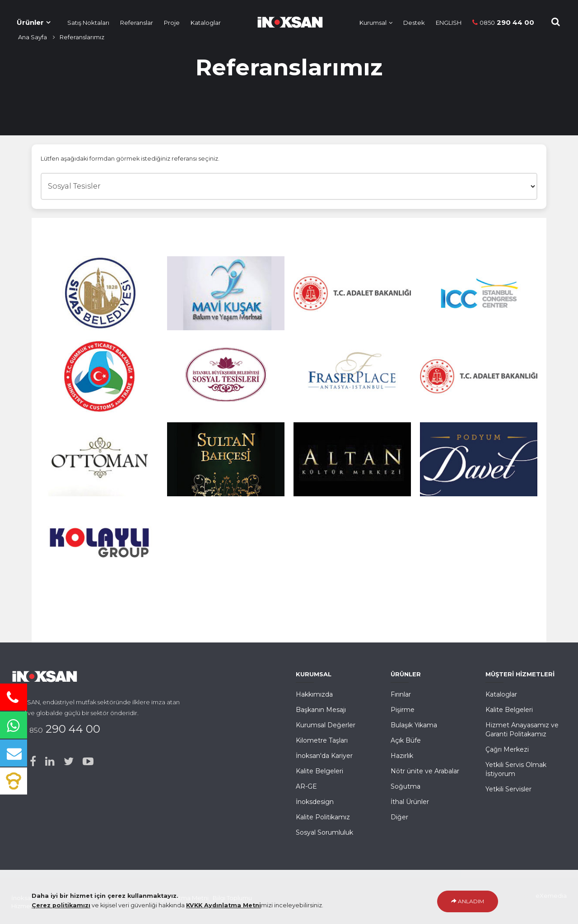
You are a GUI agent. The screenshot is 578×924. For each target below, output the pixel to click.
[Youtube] (88, 762)
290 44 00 (61, 729)
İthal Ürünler (410, 802)
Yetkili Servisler (508, 789)
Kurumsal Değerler (326, 725)
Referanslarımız (82, 37)
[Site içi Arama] (556, 22)
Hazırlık (402, 756)
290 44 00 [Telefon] (503, 22)
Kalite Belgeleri (319, 771)
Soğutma (406, 786)
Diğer (399, 817)
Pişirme (403, 710)
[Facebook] (33, 762)
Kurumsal (373, 23)
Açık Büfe (406, 740)
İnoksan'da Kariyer (324, 756)
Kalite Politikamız (323, 817)
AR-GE (306, 786)
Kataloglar (206, 23)
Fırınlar (401, 694)
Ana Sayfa (33, 37)
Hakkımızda (314, 694)
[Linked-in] (50, 762)
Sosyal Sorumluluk (324, 832)
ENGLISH (449, 23)
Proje (172, 23)
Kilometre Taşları (322, 740)
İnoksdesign (315, 802)
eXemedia (551, 896)
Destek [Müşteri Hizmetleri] (414, 23)
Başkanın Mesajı (321, 710)
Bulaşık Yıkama (414, 725)
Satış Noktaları (88, 23)
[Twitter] (69, 762)
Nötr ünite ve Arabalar (425, 771)
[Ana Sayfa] (285, 20)
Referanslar (137, 23)
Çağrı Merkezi (507, 749)
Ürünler (30, 22)
